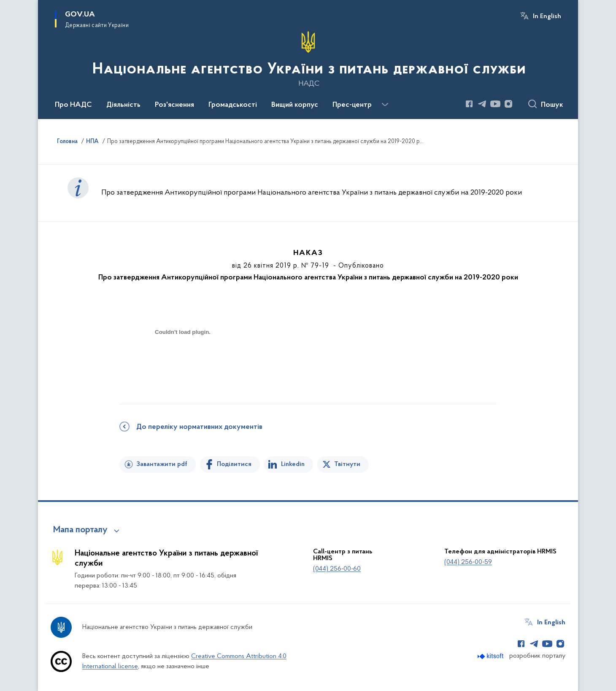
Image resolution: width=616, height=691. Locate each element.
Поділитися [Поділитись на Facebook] (234, 464)
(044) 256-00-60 (337, 569)
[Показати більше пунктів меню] (385, 105)
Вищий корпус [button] (295, 105)
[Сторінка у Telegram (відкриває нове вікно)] (482, 104)
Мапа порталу (80, 530)
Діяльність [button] (123, 105)
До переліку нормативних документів (199, 427)
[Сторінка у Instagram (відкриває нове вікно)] (508, 104)
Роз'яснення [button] (174, 105)
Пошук (552, 105)
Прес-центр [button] (352, 105)
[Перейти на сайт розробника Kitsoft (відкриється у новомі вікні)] (491, 656)
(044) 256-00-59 (468, 562)
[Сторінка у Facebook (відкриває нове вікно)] (469, 104)
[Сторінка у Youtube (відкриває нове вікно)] (495, 104)
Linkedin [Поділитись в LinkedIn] (293, 464)
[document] (183, 362)
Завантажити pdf (162, 464)
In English (547, 16)
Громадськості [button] (233, 105)
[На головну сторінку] (308, 59)
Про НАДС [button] (73, 105)
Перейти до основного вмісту (6, 6)
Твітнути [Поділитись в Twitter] (347, 464)
